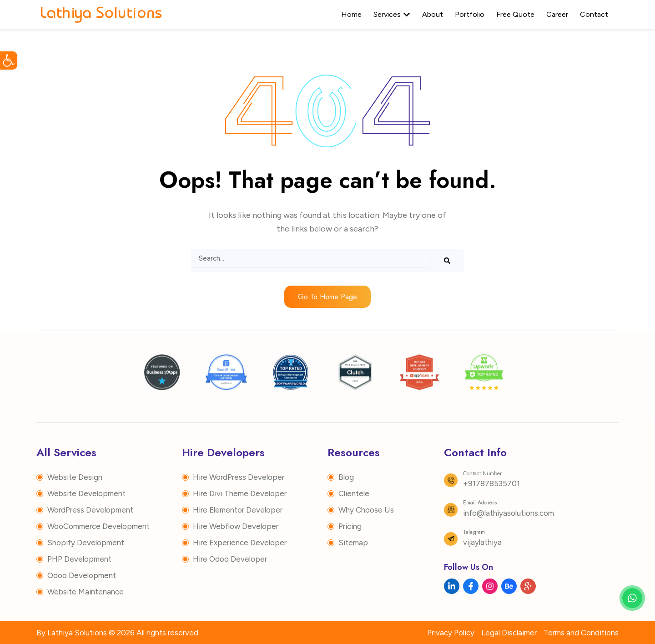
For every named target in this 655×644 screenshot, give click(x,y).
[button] (9, 60)
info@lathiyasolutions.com (509, 513)
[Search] (447, 261)
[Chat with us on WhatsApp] (632, 598)
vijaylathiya (482, 542)
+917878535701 (491, 483)
